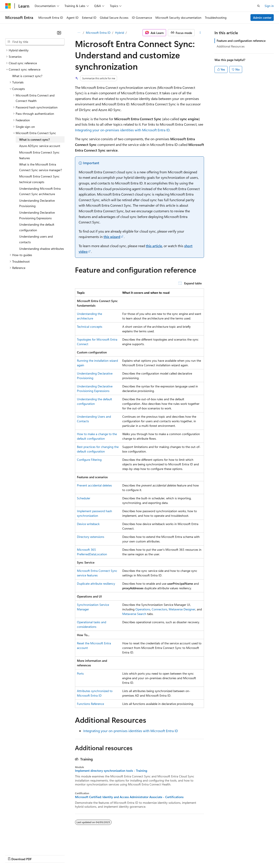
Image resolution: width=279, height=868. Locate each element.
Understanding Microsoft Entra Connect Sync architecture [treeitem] (40, 191)
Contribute (78, 855)
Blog (59, 855)
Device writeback (88, 524)
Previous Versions (40, 855)
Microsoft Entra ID (98, 33)
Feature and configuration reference (241, 41)
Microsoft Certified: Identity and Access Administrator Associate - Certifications (129, 797)
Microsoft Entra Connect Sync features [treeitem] (39, 155)
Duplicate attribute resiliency (96, 583)
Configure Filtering (89, 460)
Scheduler (84, 498)
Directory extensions (91, 537)
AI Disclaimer (14, 855)
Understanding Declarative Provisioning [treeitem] (37, 203)
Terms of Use (159, 855)
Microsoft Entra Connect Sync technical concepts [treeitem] (39, 179)
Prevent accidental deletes (94, 485)
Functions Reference (90, 704)
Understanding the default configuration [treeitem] (37, 227)
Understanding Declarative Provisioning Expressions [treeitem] (37, 215)
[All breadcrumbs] (79, 33)
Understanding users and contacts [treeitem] (36, 239)
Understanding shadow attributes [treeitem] (42, 249)
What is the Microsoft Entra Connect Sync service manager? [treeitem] (41, 167)
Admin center (262, 18)
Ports (80, 673)
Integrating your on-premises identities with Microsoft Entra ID (122, 130)
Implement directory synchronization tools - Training (111, 771)
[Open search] (259, 6)
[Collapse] (59, 33)
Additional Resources (231, 46)
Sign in (269, 6)
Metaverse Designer (182, 609)
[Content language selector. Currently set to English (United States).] (25, 844)
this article (154, 246)
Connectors (159, 609)
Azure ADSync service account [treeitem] (40, 146)
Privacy (95, 855)
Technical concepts (90, 327)
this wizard (112, 237)
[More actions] (200, 33)
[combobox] (35, 42)
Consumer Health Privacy (125, 855)
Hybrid (120, 33)
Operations (143, 609)
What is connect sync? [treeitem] (27, 76)
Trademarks (181, 855)
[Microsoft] (8, 6)
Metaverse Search (134, 614)
